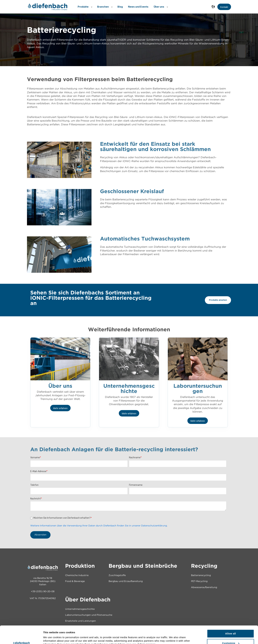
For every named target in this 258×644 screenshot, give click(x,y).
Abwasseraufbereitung (204, 587)
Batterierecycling (201, 575)
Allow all (231, 617)
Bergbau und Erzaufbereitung (126, 581)
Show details (51, 636)
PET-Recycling (199, 581)
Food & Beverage (75, 581)
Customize (231, 626)
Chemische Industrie (77, 575)
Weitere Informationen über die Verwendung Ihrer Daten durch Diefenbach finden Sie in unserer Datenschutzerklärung (99, 526)
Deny (231, 636)
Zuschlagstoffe (117, 575)
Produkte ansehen (218, 300)
